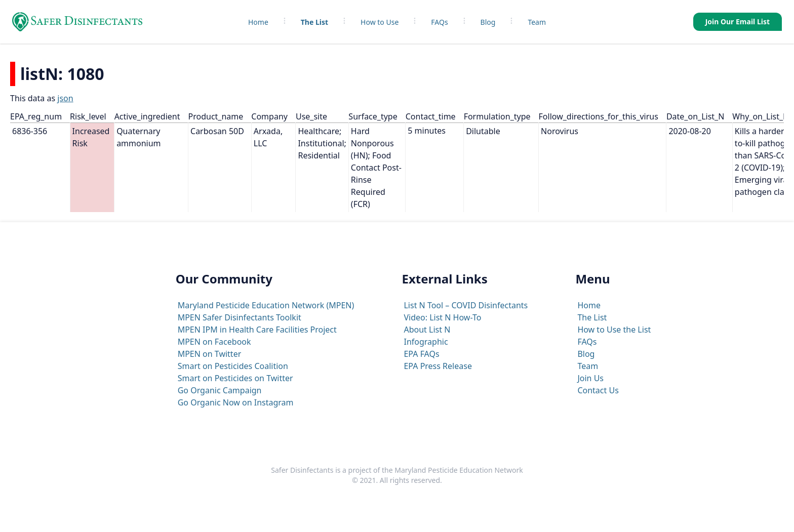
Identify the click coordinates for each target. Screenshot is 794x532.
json (65, 98)
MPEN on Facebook (214, 342)
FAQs (439, 22)
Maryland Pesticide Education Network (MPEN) (266, 305)
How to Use (380, 22)
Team (537, 22)
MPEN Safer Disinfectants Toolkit (240, 317)
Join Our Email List (738, 22)
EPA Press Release (438, 366)
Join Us (590, 378)
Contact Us (598, 390)
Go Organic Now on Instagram (236, 402)
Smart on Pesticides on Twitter (235, 378)
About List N (427, 330)
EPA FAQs (421, 354)
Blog (488, 22)
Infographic (426, 342)
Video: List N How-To (442, 317)
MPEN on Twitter (210, 354)
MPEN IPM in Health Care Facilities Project (257, 330)
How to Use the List (614, 330)
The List (314, 22)
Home (258, 22)
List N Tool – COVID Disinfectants (466, 305)
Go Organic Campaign (220, 390)
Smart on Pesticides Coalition (233, 366)
